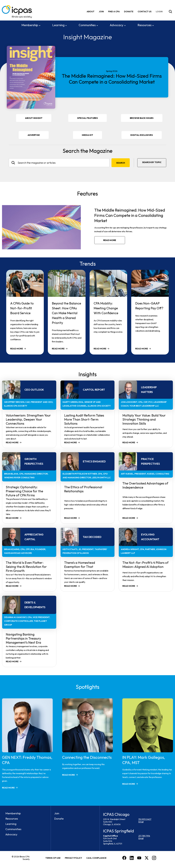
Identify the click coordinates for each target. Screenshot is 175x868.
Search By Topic (152, 162)
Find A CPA (114, 11)
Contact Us (145, 11)
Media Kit (91, 136)
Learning (58, 25)
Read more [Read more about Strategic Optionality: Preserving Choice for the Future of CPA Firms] (12, 518)
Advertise (34, 135)
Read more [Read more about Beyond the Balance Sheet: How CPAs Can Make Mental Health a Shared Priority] (58, 348)
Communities (87, 25)
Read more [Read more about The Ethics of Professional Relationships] (71, 518)
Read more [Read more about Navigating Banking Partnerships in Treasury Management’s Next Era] (12, 661)
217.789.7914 (144, 836)
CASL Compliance (96, 858)
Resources (145, 25)
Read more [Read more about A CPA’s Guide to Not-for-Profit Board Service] (17, 348)
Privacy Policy (73, 858)
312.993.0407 (145, 819)
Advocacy (117, 25)
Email (141, 821)
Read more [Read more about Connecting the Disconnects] (69, 775)
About (91, 11)
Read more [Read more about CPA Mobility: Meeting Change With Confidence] (100, 348)
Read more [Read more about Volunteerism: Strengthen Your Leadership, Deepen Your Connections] (12, 442)
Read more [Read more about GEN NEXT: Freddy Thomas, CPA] (8, 787)
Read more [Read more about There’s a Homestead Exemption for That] (71, 586)
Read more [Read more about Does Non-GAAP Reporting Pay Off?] (142, 348)
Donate (129, 11)
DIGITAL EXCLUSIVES (142, 135)
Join (101, 11)
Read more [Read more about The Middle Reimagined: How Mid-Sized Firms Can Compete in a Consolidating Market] (110, 240)
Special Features (87, 118)
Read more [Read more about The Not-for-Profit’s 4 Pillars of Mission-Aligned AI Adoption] (129, 586)
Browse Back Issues (142, 118)
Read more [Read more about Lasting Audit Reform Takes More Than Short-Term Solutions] (71, 442)
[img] (160, 11)
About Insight (34, 118)
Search (121, 162)
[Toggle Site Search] (170, 11)
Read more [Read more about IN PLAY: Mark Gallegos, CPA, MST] (129, 784)
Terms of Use (53, 858)
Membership (30, 25)
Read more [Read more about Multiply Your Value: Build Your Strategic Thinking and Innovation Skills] (129, 442)
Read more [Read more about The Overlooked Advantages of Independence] (129, 518)
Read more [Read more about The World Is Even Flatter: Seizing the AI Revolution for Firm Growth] (12, 586)
